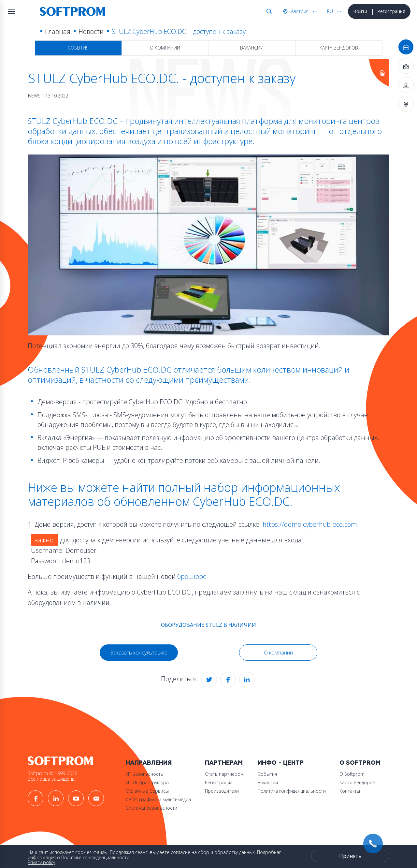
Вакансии (252, 48)
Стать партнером (224, 774)
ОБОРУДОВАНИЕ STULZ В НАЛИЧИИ (208, 625)
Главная (58, 31)
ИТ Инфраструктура (147, 782)
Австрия (299, 11)
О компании (165, 48)
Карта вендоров (339, 48)
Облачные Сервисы (147, 791)
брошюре (193, 576)
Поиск (268, 11)
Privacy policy (41, 862)
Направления (149, 763)
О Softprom (360, 763)
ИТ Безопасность (144, 774)
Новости (91, 31)
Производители (222, 791)
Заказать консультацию (139, 653)
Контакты (350, 791)
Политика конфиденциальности (292, 791)
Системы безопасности (151, 808)
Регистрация (391, 11)
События (78, 48)
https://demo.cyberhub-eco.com (310, 524)
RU (330, 11)
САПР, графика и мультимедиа (158, 799)
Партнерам (224, 763)
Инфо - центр (281, 763)
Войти (360, 11)
